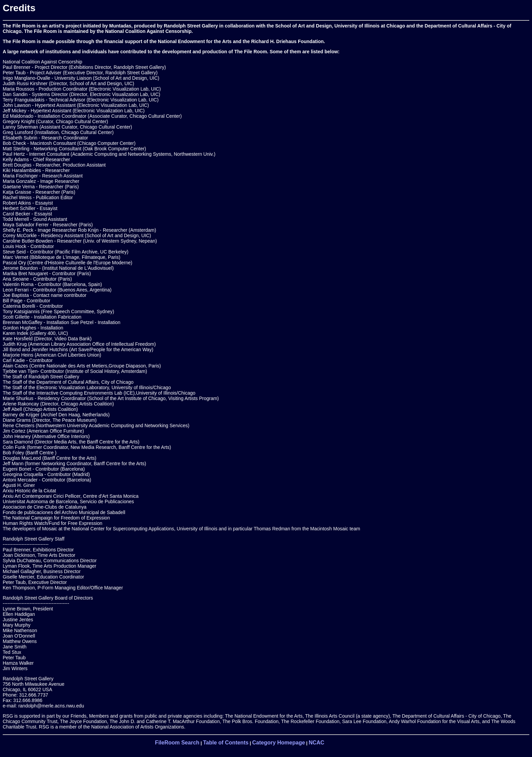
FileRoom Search (177, 743)
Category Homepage (279, 743)
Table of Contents (226, 743)
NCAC (317, 743)
